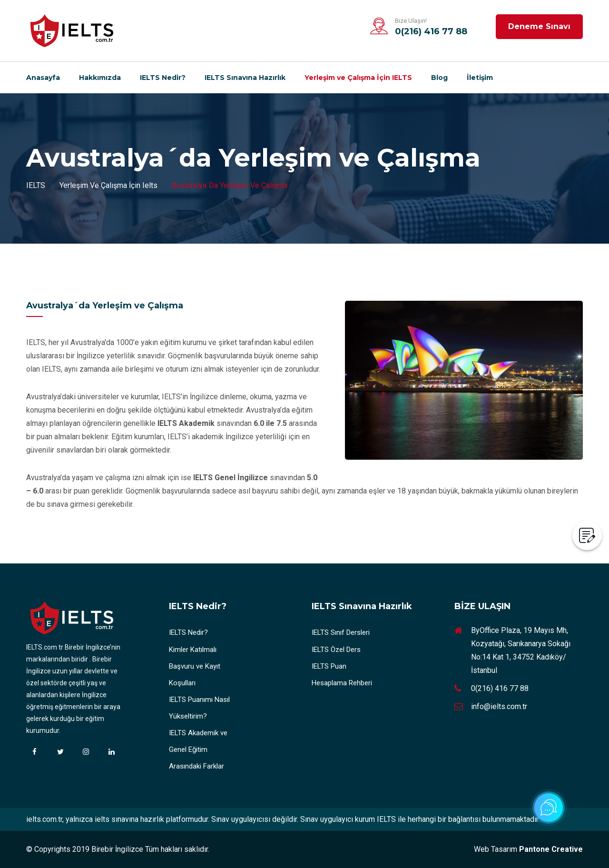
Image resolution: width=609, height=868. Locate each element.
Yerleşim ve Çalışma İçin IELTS (358, 78)
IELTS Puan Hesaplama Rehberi (342, 675)
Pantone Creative (551, 849)
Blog (439, 78)
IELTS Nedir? (163, 78)
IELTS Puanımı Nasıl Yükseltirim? (199, 708)
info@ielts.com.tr (499, 706)
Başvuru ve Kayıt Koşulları (195, 675)
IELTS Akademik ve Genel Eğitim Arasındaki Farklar (198, 750)
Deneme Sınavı (539, 26)
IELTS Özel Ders (336, 650)
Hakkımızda (100, 78)
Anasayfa (43, 78)
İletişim (480, 78)
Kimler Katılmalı (193, 650)
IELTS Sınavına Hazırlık (245, 78)
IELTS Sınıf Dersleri (341, 632)
